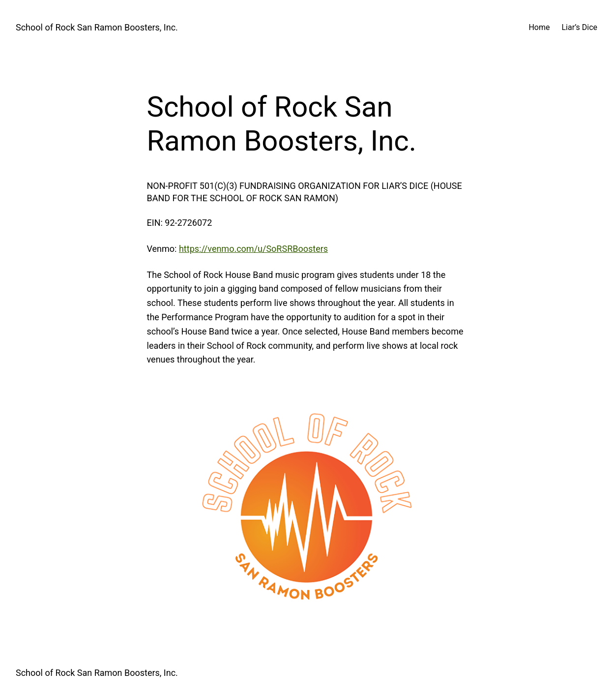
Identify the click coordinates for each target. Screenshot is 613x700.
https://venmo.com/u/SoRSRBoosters (253, 249)
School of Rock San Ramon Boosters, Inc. (97, 27)
